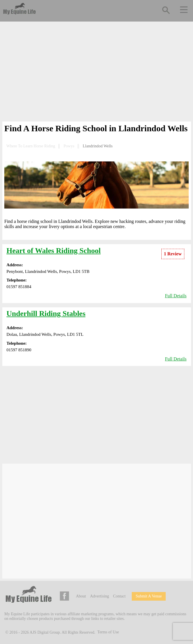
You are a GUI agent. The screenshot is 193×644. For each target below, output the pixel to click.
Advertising (100, 596)
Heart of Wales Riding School (54, 251)
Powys (69, 146)
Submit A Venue (149, 596)
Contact (119, 596)
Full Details (176, 296)
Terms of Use (108, 632)
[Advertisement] (97, 73)
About (81, 596)
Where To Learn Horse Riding (31, 146)
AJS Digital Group (45, 632)
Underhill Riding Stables (46, 314)
